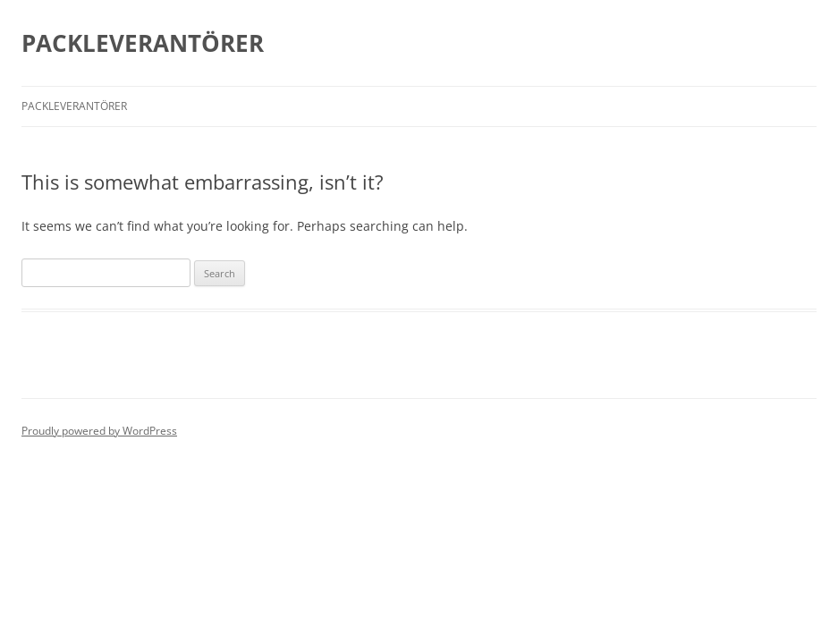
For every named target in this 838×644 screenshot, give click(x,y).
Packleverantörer (74, 106)
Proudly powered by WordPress (99, 431)
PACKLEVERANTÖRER (143, 43)
